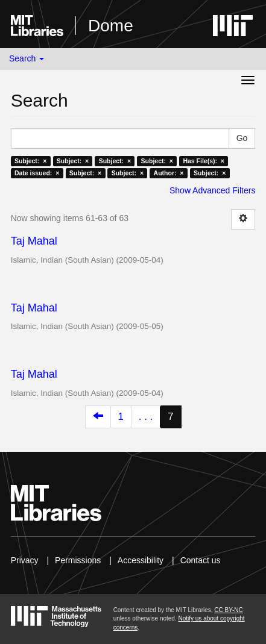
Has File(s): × (204, 161)
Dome (111, 26)
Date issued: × (37, 173)
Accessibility (141, 560)
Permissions (78, 560)
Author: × (169, 173)
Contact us (201, 560)
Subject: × (30, 161)
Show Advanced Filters (212, 190)
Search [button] (27, 58)
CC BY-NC (228, 610)
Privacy (25, 560)
